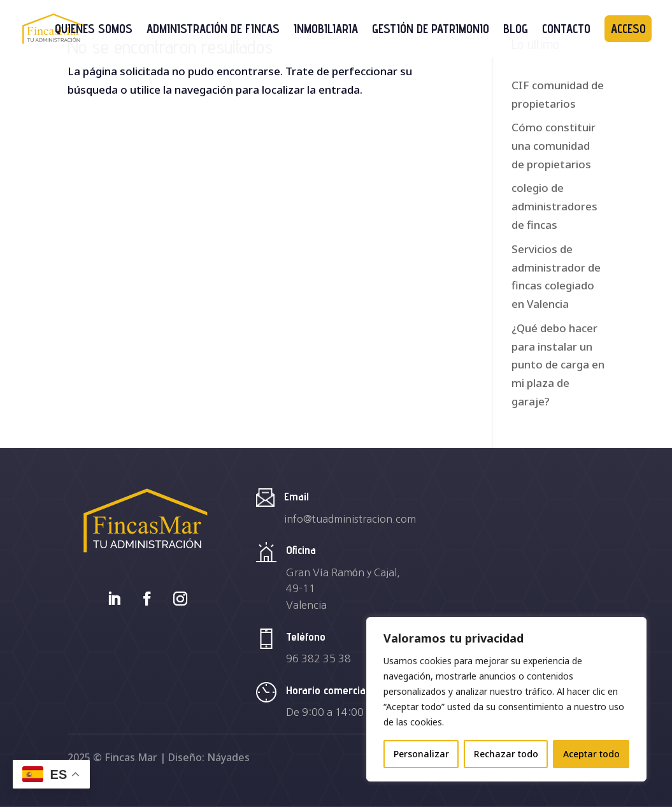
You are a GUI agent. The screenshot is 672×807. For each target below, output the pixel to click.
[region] (506, 699)
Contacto (566, 30)
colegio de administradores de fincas (554, 206)
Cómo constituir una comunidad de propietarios (554, 146)
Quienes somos (94, 30)
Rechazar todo (506, 754)
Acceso (628, 29)
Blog (516, 30)
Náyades (228, 757)
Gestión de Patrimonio (431, 30)
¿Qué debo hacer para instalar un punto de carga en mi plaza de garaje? (558, 365)
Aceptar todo (591, 754)
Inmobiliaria (326, 30)
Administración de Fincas (213, 30)
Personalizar (421, 754)
